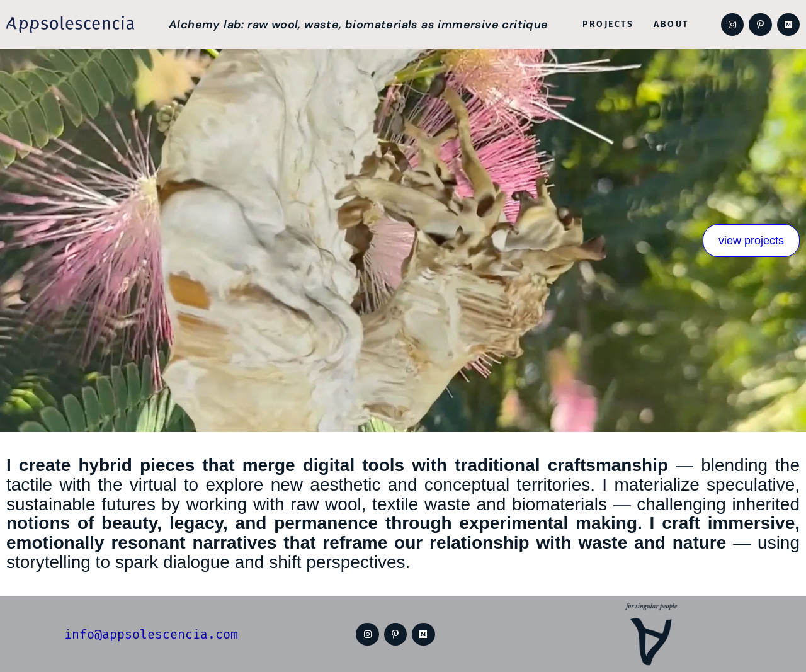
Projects (608, 24)
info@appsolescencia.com (151, 634)
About (671, 24)
